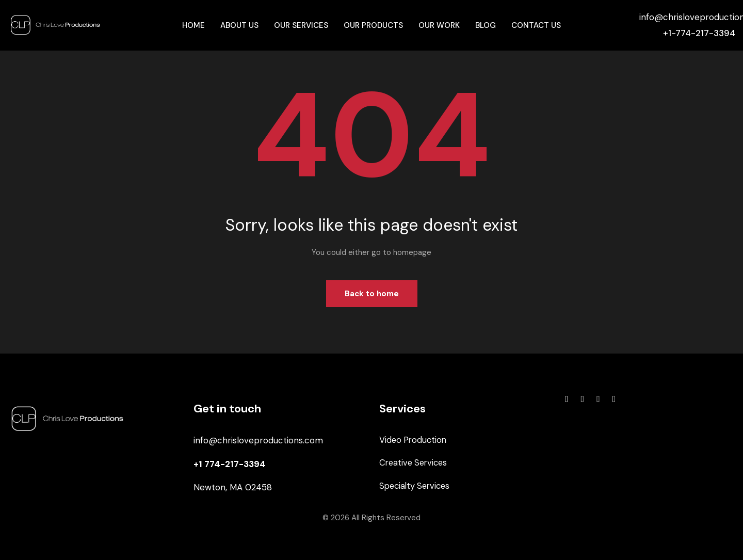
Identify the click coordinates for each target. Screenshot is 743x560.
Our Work (439, 25)
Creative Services (415, 464)
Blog (486, 25)
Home (193, 25)
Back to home (372, 294)
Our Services (301, 25)
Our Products (373, 25)
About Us (239, 25)
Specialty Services (417, 487)
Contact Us (536, 25)
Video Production (414, 440)
